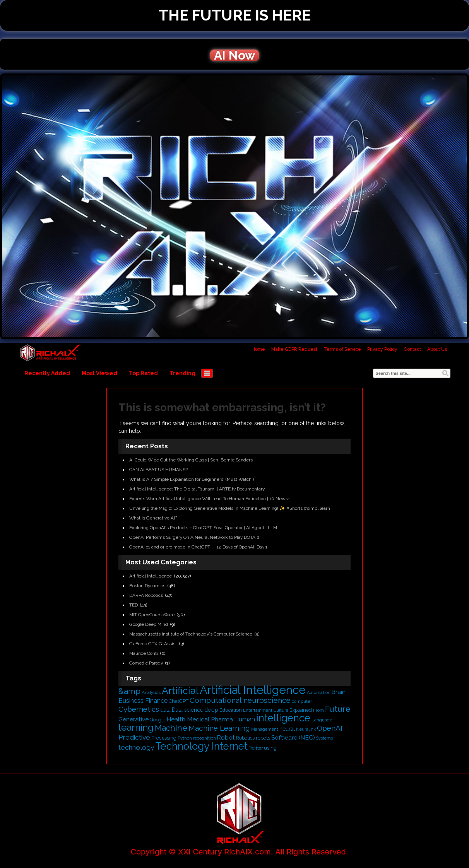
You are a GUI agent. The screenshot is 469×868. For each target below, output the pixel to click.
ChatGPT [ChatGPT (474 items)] (179, 701)
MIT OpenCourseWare (152, 615)
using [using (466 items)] (270, 748)
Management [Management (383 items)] (265, 729)
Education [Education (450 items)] (231, 710)
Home (258, 349)
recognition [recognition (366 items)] (205, 738)
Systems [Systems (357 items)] (324, 738)
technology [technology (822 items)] (136, 747)
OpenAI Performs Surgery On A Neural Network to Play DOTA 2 (194, 537)
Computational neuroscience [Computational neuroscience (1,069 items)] (240, 700)
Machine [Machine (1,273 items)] (171, 728)
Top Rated (143, 373)
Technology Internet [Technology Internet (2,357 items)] (201, 746)
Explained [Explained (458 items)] (301, 710)
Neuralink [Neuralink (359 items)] (306, 729)
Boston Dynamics (147, 586)
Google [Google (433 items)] (157, 720)
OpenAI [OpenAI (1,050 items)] (330, 728)
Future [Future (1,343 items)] (338, 709)
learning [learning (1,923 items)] (136, 728)
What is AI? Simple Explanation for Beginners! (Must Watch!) (192, 479)
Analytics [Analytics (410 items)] (151, 692)
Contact (412, 349)
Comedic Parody (146, 663)
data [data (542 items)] (165, 710)
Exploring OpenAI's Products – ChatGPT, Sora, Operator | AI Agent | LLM (203, 528)
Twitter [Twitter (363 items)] (256, 748)
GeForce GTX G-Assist (153, 644)
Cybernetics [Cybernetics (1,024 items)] (139, 709)
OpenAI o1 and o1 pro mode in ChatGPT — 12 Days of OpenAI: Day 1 (198, 547)
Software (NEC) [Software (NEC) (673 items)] (293, 737)
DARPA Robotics (146, 595)
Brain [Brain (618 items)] (339, 692)
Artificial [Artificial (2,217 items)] (180, 690)
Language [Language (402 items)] (322, 720)
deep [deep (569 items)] (211, 710)
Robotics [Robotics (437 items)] (245, 738)
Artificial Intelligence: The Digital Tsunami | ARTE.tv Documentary (197, 489)
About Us (437, 349)
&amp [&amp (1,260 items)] (129, 691)
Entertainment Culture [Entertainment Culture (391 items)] (266, 710)
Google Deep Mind (149, 624)
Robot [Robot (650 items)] (226, 738)
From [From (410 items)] (318, 710)
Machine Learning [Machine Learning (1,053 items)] (219, 728)
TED (134, 605)
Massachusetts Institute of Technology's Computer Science (191, 634)
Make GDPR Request (294, 349)
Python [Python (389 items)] (185, 738)
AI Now (234, 55)
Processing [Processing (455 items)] (164, 738)
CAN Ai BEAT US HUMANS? (158, 470)
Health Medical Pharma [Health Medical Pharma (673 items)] (200, 719)
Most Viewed (99, 373)
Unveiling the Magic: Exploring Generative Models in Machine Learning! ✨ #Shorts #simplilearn (230, 508)
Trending (182, 373)
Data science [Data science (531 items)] (187, 710)
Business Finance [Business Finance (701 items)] (143, 701)
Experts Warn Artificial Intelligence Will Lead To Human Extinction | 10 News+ (210, 499)
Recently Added (47, 373)
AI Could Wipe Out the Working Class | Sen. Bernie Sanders (191, 460)
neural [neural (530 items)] (287, 729)
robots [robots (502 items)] (263, 738)
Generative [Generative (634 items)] (134, 719)
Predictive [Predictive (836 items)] (134, 737)
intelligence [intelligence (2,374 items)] (283, 718)
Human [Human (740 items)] (245, 719)
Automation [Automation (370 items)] (319, 693)
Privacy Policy (382, 349)
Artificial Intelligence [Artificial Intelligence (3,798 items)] (253, 690)
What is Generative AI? (153, 518)
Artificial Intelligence (151, 576)
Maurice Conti (144, 653)
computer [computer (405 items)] (302, 701)
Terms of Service (342, 349)
